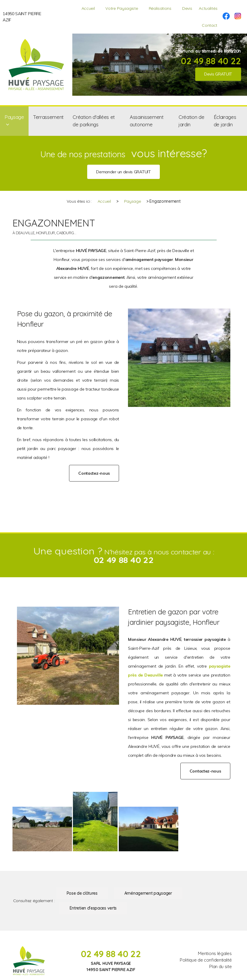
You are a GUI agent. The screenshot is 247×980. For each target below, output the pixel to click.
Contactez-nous (94, 473)
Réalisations (160, 8)
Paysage (14, 117)
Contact (210, 25)
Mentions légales (215, 953)
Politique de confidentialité (206, 960)
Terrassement (48, 117)
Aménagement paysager (148, 893)
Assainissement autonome (147, 121)
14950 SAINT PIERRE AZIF (22, 17)
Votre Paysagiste (122, 8)
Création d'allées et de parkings (94, 121)
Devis (187, 8)
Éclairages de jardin (225, 121)
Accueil (88, 8)
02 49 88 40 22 (211, 61)
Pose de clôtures (82, 893)
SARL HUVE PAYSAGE (111, 963)
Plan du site (220, 966)
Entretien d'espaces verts (93, 908)
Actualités (208, 8)
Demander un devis (123, 172)
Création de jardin (191, 121)
